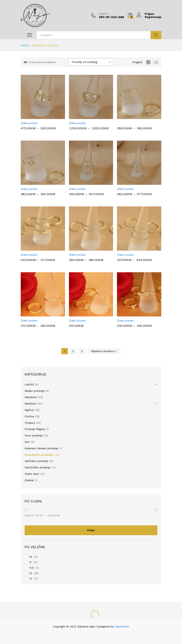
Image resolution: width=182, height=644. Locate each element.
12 (31, 573)
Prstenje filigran (35, 429)
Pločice (29, 416)
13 (31, 579)
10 (31, 557)
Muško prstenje (35, 391)
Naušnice (30, 403)
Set (27, 442)
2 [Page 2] (73, 351)
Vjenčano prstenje (36, 461)
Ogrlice (29, 410)
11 (30, 562)
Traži (156, 35)
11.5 (31, 568)
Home (25, 45)
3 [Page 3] (82, 351)
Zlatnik (29, 480)
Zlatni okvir (32, 474)
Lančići (29, 384)
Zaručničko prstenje (37, 467)
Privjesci (30, 423)
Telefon (104, 14)
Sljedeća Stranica (104, 351)
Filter (91, 530)
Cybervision (122, 626)
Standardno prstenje (39, 455)
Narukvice (31, 397)
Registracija (153, 17)
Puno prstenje (34, 435)
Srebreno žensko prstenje (41, 448)
